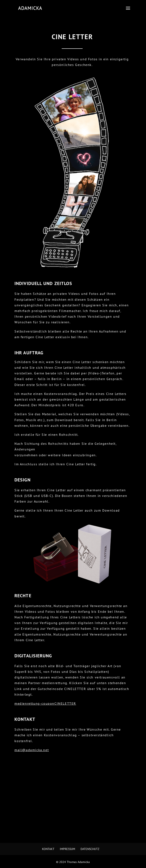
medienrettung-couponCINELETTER (45, 703)
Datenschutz (90, 849)
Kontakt (48, 849)
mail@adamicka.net (32, 750)
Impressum (67, 849)
